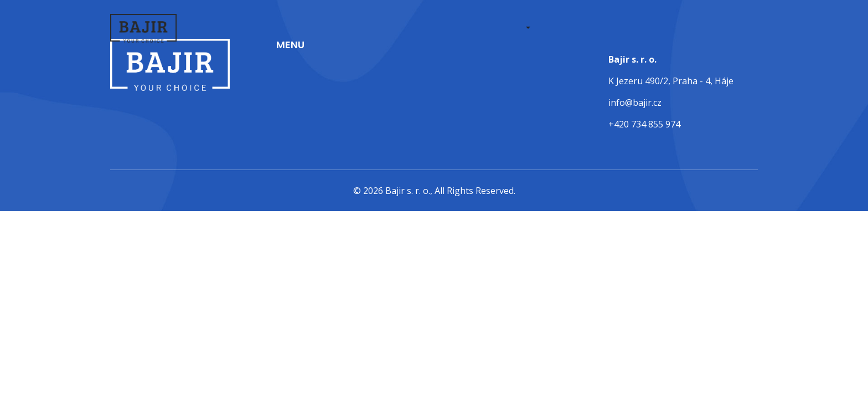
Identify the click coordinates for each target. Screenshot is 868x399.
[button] (527, 29)
